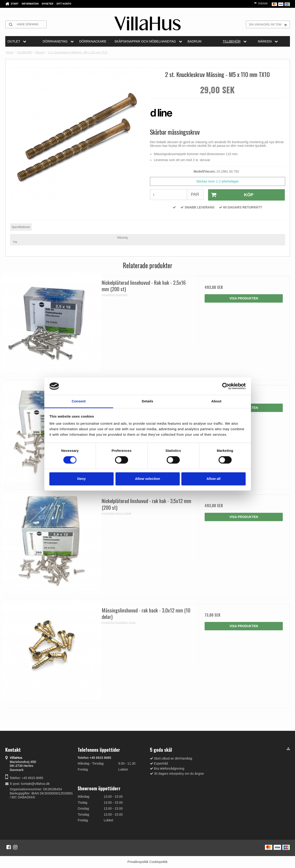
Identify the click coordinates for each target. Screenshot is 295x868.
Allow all (214, 479)
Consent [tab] (79, 401)
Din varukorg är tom (269, 24)
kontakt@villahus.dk (35, 784)
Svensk (261, 3)
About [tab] (216, 401)
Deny (82, 479)
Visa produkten (244, 298)
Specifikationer (21, 227)
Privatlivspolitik (138, 862)
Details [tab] (148, 401)
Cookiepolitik (159, 862)
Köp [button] (231, 195)
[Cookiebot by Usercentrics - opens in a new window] (226, 386)
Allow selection (147, 479)
